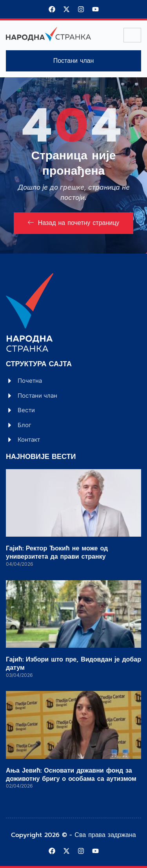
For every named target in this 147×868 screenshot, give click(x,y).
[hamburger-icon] (132, 35)
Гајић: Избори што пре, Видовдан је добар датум (73, 664)
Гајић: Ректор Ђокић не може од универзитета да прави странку (57, 553)
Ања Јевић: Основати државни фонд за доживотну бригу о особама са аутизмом (71, 775)
